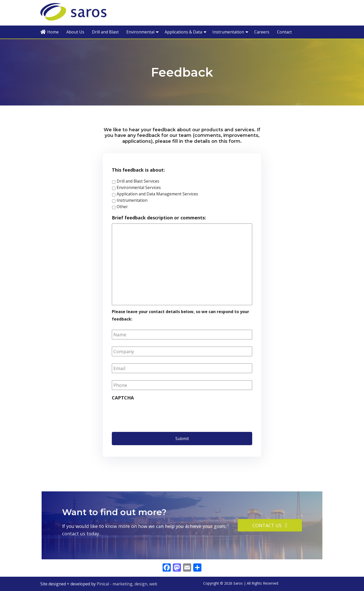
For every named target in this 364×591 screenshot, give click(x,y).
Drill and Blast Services (138, 181)
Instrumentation (132, 200)
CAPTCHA (123, 398)
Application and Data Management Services (157, 194)
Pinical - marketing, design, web (127, 584)
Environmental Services (139, 187)
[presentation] (151, 414)
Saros (82, 12)
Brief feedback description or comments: (159, 218)
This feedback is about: (138, 170)
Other (122, 207)
